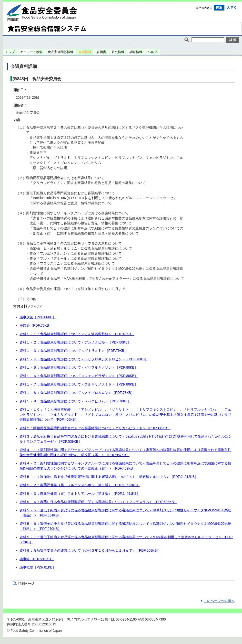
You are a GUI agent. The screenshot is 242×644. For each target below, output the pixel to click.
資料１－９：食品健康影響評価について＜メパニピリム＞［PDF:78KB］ (75, 401)
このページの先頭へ (219, 601)
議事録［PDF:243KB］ (37, 559)
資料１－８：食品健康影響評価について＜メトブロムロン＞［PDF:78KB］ (77, 393)
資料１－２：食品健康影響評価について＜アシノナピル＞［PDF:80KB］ (75, 342)
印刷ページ (26, 584)
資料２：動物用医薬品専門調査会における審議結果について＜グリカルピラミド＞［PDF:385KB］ (95, 428)
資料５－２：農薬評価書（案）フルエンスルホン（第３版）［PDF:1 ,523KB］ (80, 485)
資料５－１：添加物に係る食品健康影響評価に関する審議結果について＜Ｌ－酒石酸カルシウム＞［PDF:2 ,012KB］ (109, 477)
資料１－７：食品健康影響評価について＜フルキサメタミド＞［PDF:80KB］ (79, 384)
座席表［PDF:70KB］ (36, 326)
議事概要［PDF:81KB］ (38, 567)
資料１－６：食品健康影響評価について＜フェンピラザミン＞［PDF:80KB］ (79, 376)
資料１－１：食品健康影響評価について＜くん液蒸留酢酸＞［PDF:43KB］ (77, 334)
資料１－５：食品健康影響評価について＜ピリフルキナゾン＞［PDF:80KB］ (79, 368)
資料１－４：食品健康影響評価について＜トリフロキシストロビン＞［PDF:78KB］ (84, 359)
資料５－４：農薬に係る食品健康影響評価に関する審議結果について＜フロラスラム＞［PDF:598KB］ (98, 502)
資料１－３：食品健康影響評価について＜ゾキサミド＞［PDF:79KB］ (74, 351)
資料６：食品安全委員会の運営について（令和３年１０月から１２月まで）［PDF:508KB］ (90, 551)
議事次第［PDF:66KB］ (38, 317)
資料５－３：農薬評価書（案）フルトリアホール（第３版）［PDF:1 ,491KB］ (80, 494)
